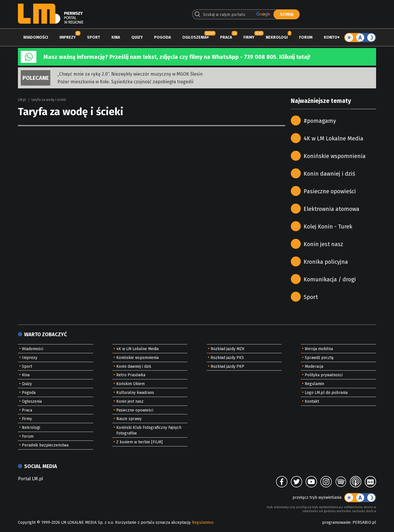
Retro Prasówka (131, 375)
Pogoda (162, 37)
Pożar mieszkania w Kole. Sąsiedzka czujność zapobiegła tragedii (125, 82)
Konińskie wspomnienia (335, 156)
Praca (226, 37)
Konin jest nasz (323, 244)
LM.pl (22, 100)
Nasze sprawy (129, 419)
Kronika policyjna (326, 262)
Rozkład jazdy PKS (227, 358)
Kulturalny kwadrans (135, 393)
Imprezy (68, 37)
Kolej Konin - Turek (328, 226)
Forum (306, 37)
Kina (116, 37)
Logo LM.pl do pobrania (326, 393)
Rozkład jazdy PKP (227, 366)
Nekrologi (277, 37)
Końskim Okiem (130, 384)
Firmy (249, 37)
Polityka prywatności (324, 375)
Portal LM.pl (30, 479)
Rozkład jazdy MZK (228, 349)
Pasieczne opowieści (330, 191)
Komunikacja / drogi (330, 279)
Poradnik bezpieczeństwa (45, 445)
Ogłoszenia (194, 37)
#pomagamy (320, 121)
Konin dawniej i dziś (329, 174)
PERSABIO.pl (364, 522)
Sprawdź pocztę (319, 358)
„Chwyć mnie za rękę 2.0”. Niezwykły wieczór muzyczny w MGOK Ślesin (130, 74)
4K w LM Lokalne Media (333, 138)
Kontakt (312, 401)
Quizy (137, 37)
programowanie (336, 522)
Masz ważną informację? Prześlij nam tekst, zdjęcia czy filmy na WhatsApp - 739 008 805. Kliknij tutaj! (177, 57)
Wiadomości (36, 37)
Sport (94, 37)
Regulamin (314, 384)
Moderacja (314, 366)
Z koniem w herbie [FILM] (139, 442)
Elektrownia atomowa (331, 209)
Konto (331, 37)
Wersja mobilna (319, 349)
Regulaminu (203, 522)
